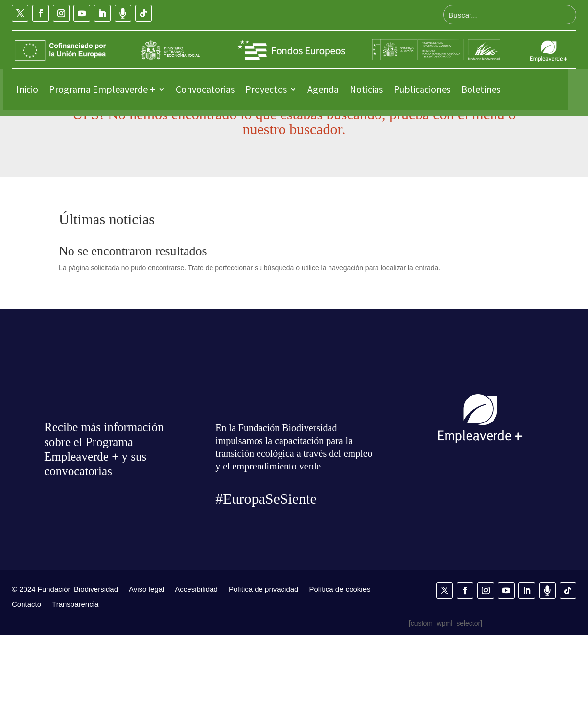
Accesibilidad (196, 657)
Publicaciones (422, 89)
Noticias (366, 89)
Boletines (481, 89)
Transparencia (75, 672)
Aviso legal (146, 657)
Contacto (26, 672)
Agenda (323, 89)
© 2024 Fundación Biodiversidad (65, 657)
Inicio (27, 89)
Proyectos (266, 89)
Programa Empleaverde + (102, 89)
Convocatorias (205, 89)
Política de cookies (340, 657)
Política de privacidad (264, 657)
